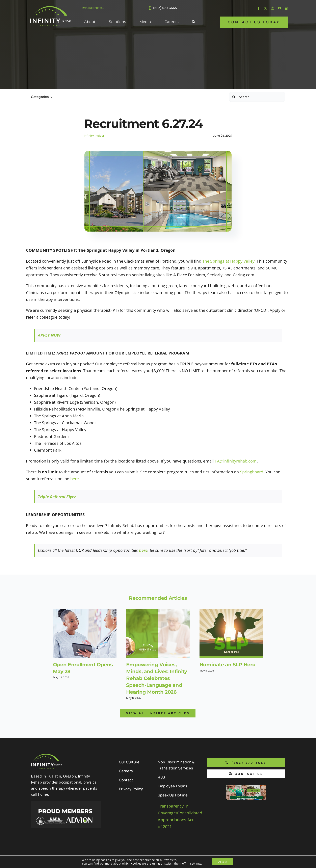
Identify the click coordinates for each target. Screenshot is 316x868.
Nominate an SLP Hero (227, 665)
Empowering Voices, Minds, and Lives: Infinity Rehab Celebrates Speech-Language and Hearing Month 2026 (156, 678)
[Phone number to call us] (246, 763)
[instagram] (273, 8)
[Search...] (257, 97)
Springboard (252, 472)
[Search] (234, 97)
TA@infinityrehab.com (236, 461)
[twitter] (266, 8)
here (75, 479)
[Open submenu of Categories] (51, 97)
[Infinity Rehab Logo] (50, 8)
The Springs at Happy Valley (228, 261)
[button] (194, 22)
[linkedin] (287, 8)
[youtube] (280, 8)
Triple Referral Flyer (57, 497)
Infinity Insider (94, 136)
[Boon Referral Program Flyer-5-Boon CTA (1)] (246, 787)
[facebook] (258, 8)
